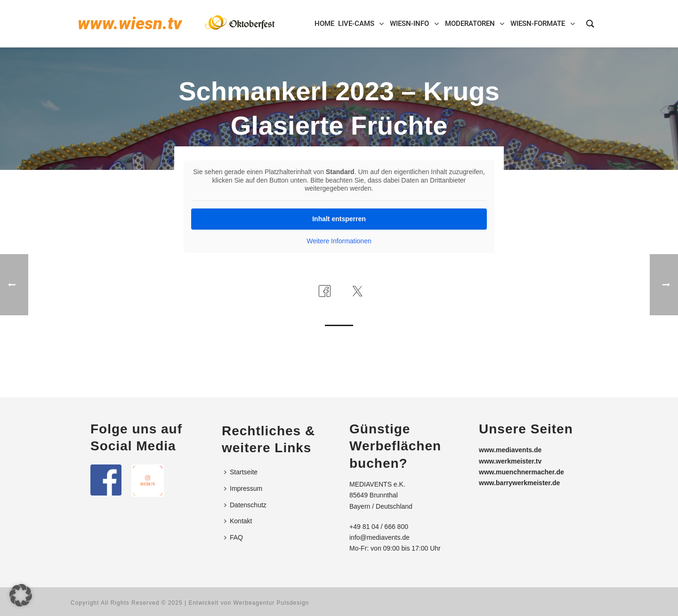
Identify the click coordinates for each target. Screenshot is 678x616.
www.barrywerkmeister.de (519, 483)
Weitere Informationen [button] (339, 241)
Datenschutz (245, 505)
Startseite (241, 472)
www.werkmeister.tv (510, 461)
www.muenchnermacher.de (521, 472)
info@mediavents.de (379, 537)
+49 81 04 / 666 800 (379, 527)
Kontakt (238, 521)
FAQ (234, 537)
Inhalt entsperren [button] (339, 219)
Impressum (243, 488)
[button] (21, 595)
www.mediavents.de (510, 450)
